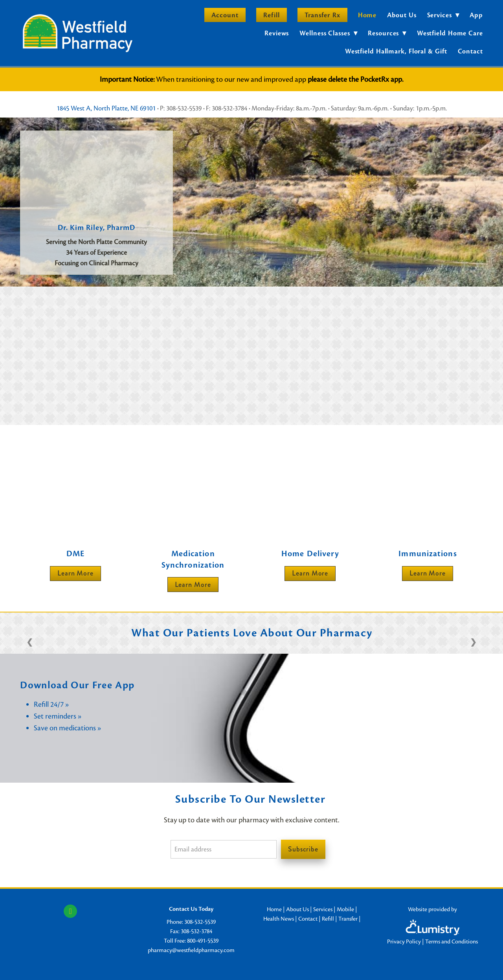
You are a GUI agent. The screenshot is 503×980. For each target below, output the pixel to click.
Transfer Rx (322, 15)
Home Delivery (310, 554)
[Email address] (224, 849)
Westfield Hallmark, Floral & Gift (396, 51)
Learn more (193, 585)
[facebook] (70, 911)
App (476, 15)
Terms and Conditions (452, 941)
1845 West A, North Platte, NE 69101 (106, 108)
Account (225, 15)
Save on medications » (67, 728)
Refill (271, 15)
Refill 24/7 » (51, 704)
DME (75, 554)
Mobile (345, 909)
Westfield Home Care (450, 33)
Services (323, 909)
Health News (279, 919)
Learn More (75, 573)
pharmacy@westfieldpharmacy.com (191, 950)
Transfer (348, 919)
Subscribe (303, 849)
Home (367, 15)
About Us (402, 15)
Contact (470, 51)
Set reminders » (58, 716)
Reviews (277, 33)
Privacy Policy (404, 941)
